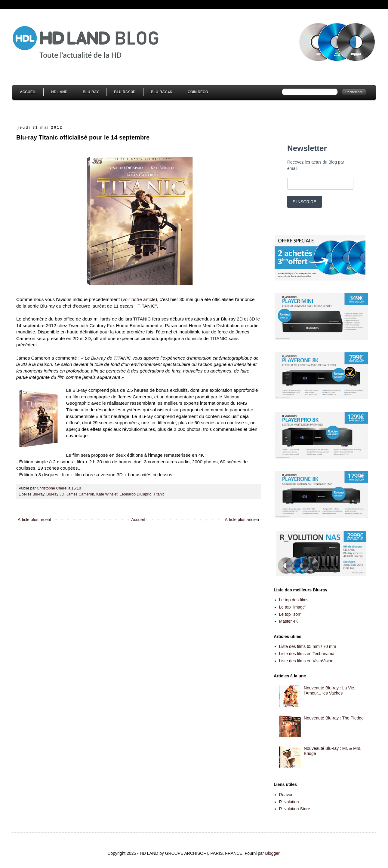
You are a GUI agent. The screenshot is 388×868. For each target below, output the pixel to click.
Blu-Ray (91, 92)
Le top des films (294, 600)
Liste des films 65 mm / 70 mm (308, 646)
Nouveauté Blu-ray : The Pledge (334, 718)
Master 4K (289, 621)
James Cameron (80, 494)
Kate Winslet (107, 494)
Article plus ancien (242, 520)
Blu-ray (38, 494)
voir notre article (139, 299)
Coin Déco (198, 92)
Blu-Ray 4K (162, 92)
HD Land (59, 92)
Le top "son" (290, 614)
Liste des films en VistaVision (306, 661)
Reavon (286, 795)
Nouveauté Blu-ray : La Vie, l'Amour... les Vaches (329, 690)
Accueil (28, 92)
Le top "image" (293, 607)
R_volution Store (295, 809)
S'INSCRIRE (305, 202)
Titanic (159, 494)
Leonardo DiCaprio (136, 494)
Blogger (272, 853)
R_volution (289, 802)
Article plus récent (34, 520)
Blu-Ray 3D (125, 92)
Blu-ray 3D (55, 494)
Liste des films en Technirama (307, 654)
